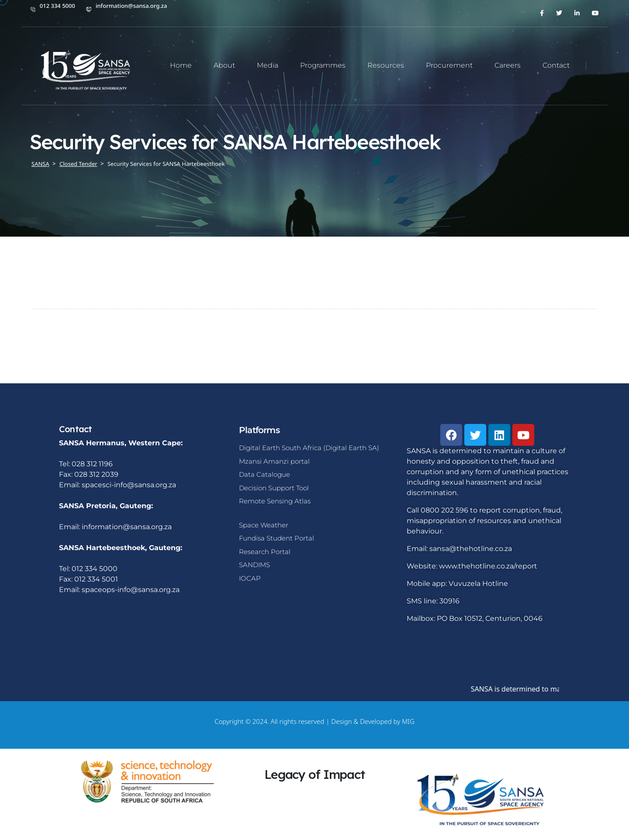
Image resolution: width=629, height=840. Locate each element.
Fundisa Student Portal (276, 538)
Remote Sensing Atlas (275, 501)
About (224, 65)
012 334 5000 (58, 6)
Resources (386, 65)
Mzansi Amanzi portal (274, 461)
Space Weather (264, 525)
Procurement (449, 65)
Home (181, 65)
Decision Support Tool (274, 488)
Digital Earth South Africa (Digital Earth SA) (309, 448)
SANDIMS (254, 565)
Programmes (323, 65)
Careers (508, 65)
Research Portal (265, 552)
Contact (556, 65)
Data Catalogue (264, 474)
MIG (408, 721)
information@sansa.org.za (132, 6)
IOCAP (250, 578)
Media (268, 65)
